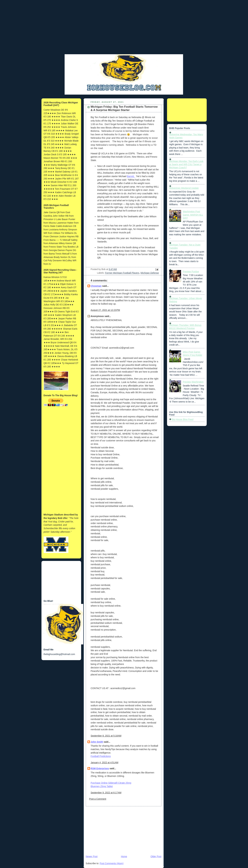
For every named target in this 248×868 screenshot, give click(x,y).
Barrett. (131, 176)
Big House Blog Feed (183, 419)
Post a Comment (98, 799)
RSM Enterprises (100, 768)
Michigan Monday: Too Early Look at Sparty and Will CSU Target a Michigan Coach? (186, 164)
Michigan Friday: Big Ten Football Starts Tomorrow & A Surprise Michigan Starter (124, 108)
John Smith (97, 742)
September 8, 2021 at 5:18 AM (106, 736)
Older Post (156, 856)
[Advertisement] (124, 31)
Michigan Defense (150, 273)
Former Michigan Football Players (122, 273)
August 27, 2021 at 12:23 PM (105, 310)
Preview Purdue (191, 272)
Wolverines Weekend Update (184, 188)
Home (124, 856)
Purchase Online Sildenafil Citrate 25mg (111, 783)
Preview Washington (193, 382)
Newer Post (92, 856)
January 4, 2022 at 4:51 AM (105, 762)
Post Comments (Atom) (112, 863)
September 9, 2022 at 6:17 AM (106, 793)
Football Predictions (101, 756)
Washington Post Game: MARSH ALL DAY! (193, 215)
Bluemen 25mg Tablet (102, 786)
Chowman (96, 286)
